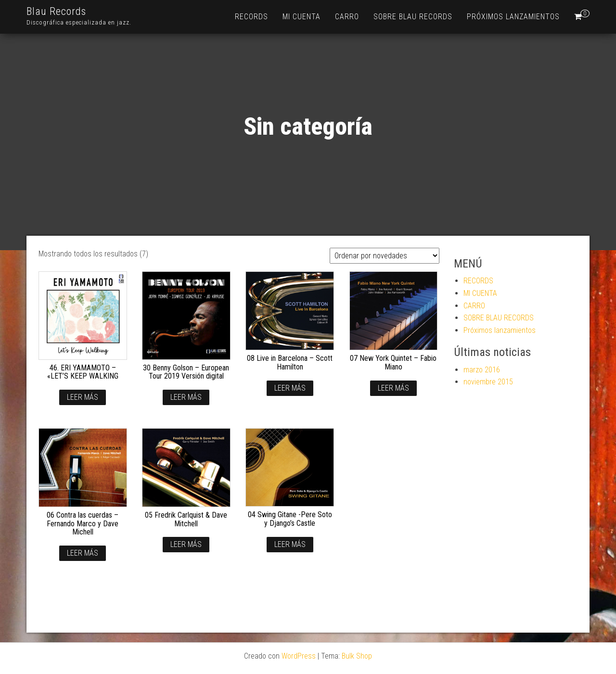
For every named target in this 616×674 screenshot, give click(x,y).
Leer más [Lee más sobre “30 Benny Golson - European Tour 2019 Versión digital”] (186, 397)
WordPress (299, 656)
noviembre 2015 (488, 382)
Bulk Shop (357, 656)
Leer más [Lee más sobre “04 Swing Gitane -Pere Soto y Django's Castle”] (290, 544)
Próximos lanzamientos (513, 17)
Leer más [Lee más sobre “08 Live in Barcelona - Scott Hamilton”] (290, 388)
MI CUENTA (302, 17)
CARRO (347, 17)
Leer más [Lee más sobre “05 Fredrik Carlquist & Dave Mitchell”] (186, 544)
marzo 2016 (482, 370)
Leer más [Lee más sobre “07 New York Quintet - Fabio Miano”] (393, 388)
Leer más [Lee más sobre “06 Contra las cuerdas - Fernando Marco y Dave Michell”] (83, 553)
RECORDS (251, 17)
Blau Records (56, 11)
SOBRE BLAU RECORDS (413, 17)
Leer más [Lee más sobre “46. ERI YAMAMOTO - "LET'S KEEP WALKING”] (83, 397)
